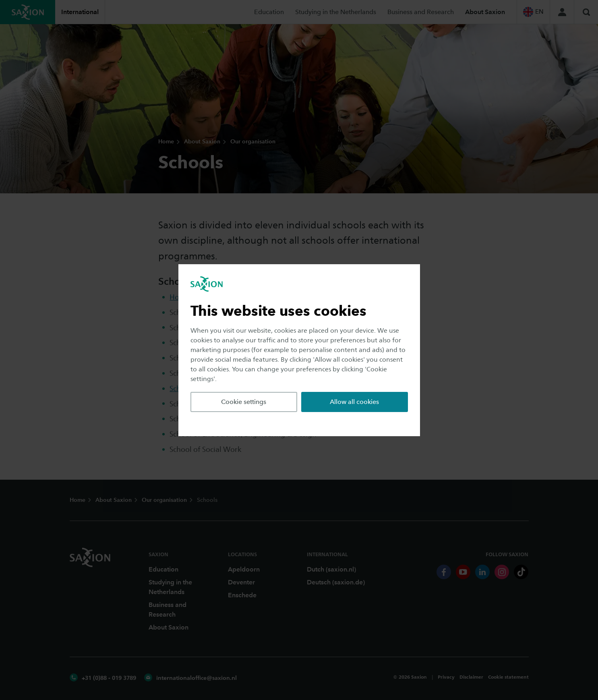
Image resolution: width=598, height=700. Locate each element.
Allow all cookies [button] (354, 402)
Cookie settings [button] (244, 402)
